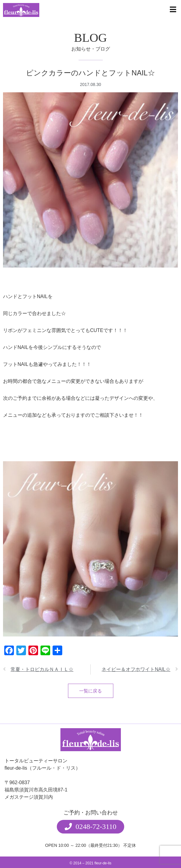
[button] (90, 818)
